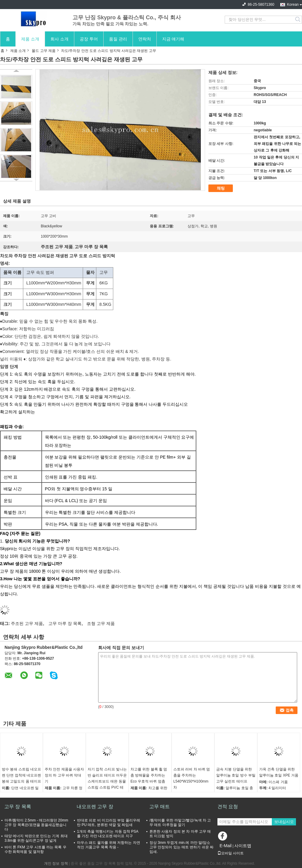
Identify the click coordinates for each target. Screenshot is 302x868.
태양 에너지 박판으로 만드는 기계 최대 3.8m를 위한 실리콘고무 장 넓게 (36, 838)
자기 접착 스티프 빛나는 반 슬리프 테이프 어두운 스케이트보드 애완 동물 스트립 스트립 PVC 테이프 (107, 781)
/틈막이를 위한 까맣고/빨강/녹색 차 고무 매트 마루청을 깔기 (180, 823)
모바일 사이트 (231, 853)
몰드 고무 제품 (44, 51)
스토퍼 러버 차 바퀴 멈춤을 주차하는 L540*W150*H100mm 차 (192, 778)
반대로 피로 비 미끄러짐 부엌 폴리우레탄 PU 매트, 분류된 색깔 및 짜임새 (109, 823)
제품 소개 (30, 39)
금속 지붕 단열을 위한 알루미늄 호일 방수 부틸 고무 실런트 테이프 (236, 775)
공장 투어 (89, 39)
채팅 (221, 188)
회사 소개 (59, 39)
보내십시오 (284, 822)
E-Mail (226, 846)
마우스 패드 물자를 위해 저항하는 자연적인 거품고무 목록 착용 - (109, 845)
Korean (293, 5)
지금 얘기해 (173, 39)
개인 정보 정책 (56, 863)
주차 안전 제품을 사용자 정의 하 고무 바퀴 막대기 (64, 775)
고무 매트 (159, 807)
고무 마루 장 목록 (65, 623)
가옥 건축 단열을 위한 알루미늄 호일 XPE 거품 (279, 772)
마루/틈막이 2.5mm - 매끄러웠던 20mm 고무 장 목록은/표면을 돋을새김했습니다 (36, 825)
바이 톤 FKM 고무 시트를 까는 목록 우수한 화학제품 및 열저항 (35, 849)
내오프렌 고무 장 (95, 807)
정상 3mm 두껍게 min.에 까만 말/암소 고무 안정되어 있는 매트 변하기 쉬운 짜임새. (182, 847)
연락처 (145, 39)
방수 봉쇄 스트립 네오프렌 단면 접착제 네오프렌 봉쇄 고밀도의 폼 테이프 (21, 775)
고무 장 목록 (18, 807)
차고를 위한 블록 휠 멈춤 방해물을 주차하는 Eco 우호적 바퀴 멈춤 (149, 775)
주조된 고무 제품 (27, 623)
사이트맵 (243, 846)
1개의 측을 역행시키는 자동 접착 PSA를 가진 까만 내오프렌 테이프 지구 (108, 834)
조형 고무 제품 (101, 623)
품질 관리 (118, 39)
